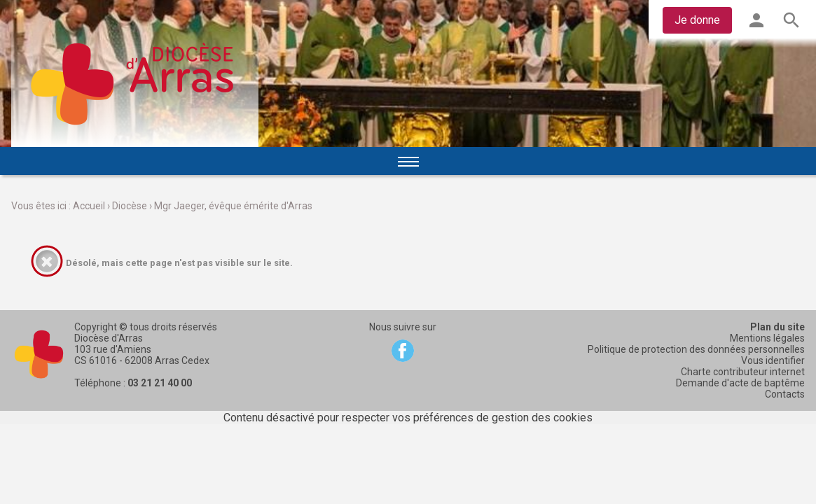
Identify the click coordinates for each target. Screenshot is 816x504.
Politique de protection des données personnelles (696, 349)
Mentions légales (767, 338)
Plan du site (777, 327)
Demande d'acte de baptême (740, 383)
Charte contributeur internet (743, 372)
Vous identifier (773, 360)
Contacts (785, 394)
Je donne (697, 20)
